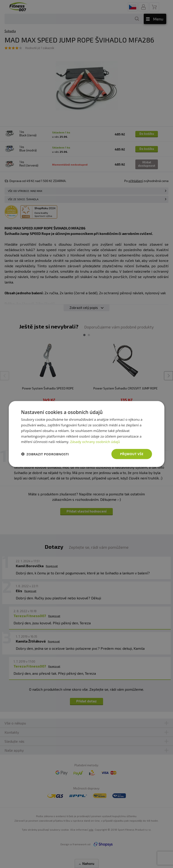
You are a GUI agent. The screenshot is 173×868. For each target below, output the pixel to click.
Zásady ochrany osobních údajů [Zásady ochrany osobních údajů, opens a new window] (95, 442)
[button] (45, 454)
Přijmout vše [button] (132, 454)
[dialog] (86, 434)
